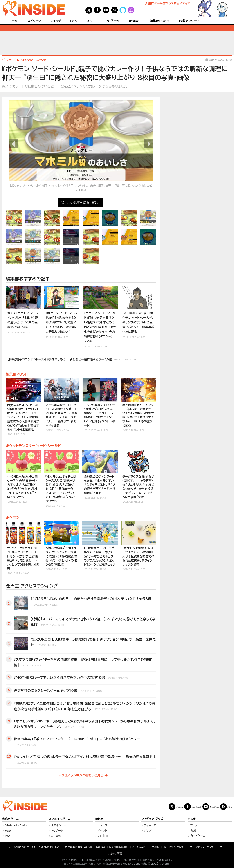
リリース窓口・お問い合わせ (47, 847)
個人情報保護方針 (119, 847)
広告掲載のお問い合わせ (79, 847)
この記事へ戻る (83, 202)
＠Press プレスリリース (209, 847)
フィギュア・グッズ (152, 819)
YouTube (214, 807)
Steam (56, 836)
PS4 (8, 836)
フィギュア (150, 825)
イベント (102, 830)
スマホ (91, 21)
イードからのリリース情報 (146, 847)
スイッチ (56, 21)
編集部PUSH (159, 21)
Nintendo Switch (17, 825)
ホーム (13, 21)
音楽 (193, 830)
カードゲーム (198, 836)
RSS (230, 807)
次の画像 (148, 144)
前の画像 (13, 144)
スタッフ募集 (115, 853)
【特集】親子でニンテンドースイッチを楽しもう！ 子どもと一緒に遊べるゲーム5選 (72, 359)
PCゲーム (112, 21)
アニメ (194, 825)
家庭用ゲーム (10, 819)
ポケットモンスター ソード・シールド (33, 446)
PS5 (73, 21)
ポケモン (13, 517)
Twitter (180, 807)
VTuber (103, 836)
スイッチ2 (34, 21)
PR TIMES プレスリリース (177, 847)
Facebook (197, 807)
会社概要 (101, 847)
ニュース (103, 825)
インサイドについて (19, 847)
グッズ (148, 830)
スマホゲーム (59, 825)
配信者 (134, 21)
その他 (192, 819)
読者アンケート (189, 21)
